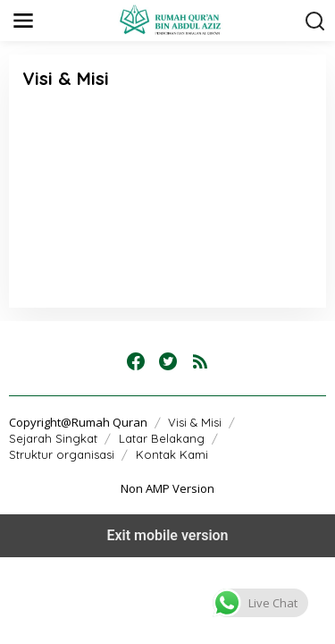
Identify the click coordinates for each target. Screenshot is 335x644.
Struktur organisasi (62, 454)
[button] (260, 603)
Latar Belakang (162, 438)
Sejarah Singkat (53, 438)
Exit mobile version (167, 535)
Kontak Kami (172, 454)
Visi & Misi (195, 422)
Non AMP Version (167, 488)
